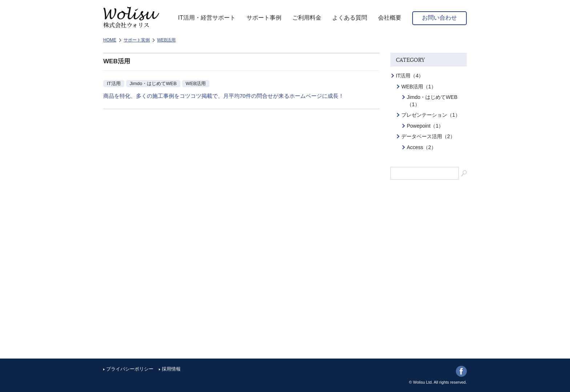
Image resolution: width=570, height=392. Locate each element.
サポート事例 (264, 18)
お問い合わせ (439, 18)
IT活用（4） (410, 76)
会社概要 (390, 18)
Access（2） (422, 147)
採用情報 (171, 369)
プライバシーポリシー (130, 369)
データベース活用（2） (428, 136)
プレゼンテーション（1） (431, 115)
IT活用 (114, 83)
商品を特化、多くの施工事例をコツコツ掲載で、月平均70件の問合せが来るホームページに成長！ (224, 96)
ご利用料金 (307, 18)
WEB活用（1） (419, 87)
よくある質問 (350, 18)
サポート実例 (137, 40)
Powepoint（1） (425, 126)
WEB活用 (166, 40)
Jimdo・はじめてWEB (153, 83)
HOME (110, 40)
